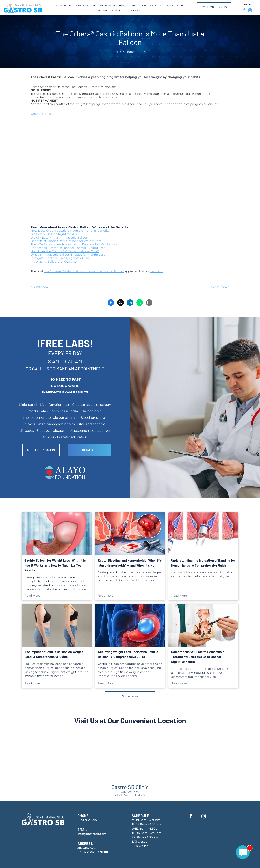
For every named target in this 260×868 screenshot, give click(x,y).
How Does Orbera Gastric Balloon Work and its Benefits (70, 231)
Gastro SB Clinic (130, 787)
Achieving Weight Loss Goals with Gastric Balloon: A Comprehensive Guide (128, 654)
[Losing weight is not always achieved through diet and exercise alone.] (57, 534)
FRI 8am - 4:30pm (145, 837)
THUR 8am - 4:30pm (147, 833)
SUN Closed (140, 846)
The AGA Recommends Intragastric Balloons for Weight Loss (74, 244)
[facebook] (244, 11)
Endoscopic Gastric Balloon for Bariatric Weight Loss (68, 248)
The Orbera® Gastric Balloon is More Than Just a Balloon (84, 271)
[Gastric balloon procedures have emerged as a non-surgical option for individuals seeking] (130, 625)
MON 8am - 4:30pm (146, 820)
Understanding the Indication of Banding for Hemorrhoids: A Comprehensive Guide (203, 563)
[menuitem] (63, 6)
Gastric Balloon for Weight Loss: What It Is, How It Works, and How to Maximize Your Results (56, 565)
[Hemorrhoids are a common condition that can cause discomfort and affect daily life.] (203, 534)
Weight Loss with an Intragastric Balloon (59, 238)
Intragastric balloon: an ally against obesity (60, 258)
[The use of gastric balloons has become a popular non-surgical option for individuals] (57, 625)
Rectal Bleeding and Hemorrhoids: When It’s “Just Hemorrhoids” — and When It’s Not (130, 563)
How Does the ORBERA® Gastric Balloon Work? (65, 251)
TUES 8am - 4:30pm (146, 824)
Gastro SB (156, 271)
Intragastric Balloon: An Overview (54, 262)
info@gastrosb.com (92, 834)
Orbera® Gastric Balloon (56, 77)
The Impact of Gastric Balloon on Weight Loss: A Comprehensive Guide (54, 654)
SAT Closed (140, 842)
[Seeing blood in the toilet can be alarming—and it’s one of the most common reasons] (130, 534)
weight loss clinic (43, 114)
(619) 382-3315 (87, 820)
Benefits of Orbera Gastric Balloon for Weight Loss (66, 241)
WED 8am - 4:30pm (146, 829)
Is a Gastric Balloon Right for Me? (54, 234)
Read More (32, 596)
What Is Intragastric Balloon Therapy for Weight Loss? (69, 255)
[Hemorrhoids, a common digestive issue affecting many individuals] (203, 625)
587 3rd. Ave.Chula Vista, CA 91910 (130, 793)
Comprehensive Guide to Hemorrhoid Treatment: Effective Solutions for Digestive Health (198, 657)
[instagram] (250, 11)
